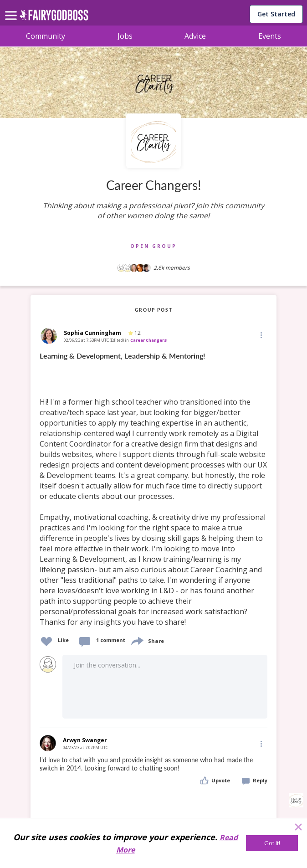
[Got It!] (272, 843)
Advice (195, 36)
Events (270, 36)
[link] (153, 489)
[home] (54, 18)
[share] (137, 640)
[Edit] (261, 335)
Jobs (125, 36)
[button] (261, 335)
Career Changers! (149, 340)
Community (46, 36)
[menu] (12, 8)
